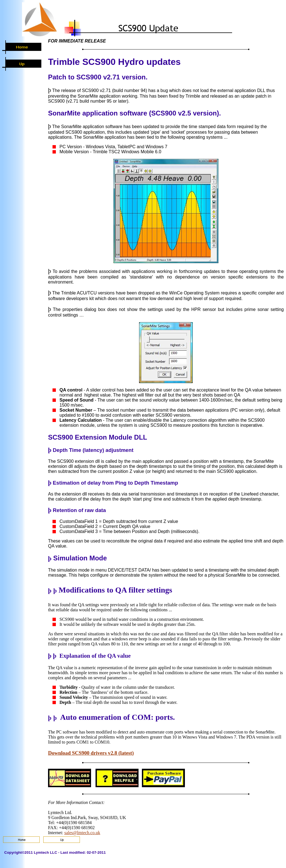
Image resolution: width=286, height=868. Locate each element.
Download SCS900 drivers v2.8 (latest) (91, 753)
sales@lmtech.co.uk (82, 833)
